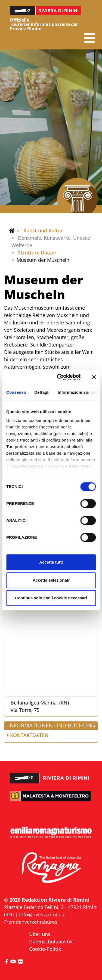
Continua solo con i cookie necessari (51, 598)
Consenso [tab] (16, 392)
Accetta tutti (51, 562)
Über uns (40, 934)
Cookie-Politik (45, 949)
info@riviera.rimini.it (43, 914)
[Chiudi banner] (94, 377)
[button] (89, 38)
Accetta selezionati (51, 580)
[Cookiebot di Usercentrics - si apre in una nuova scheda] (60, 377)
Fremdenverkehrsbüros (31, 922)
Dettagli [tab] (42, 392)
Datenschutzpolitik (51, 941)
